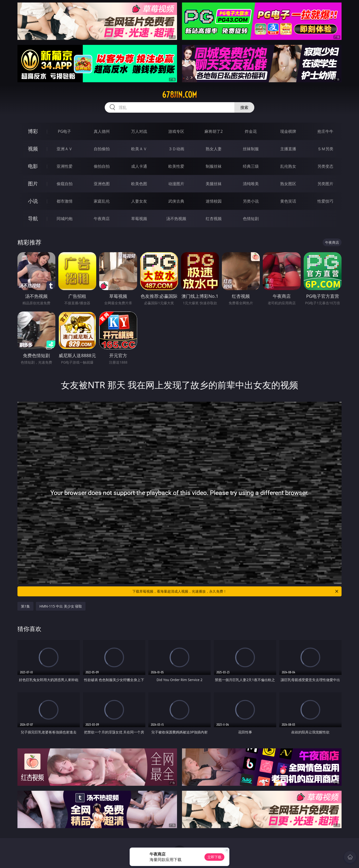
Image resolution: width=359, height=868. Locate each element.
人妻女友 (139, 201)
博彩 (33, 131)
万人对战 (139, 131)
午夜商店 (102, 219)
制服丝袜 (214, 166)
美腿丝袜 (214, 184)
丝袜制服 (251, 149)
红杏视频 (214, 219)
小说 (33, 201)
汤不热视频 (176, 219)
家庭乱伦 (102, 201)
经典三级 (251, 166)
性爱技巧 (325, 201)
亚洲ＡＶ (65, 149)
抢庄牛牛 (325, 131)
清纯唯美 (251, 184)
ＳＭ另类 (325, 149)
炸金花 (251, 131)
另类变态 (325, 166)
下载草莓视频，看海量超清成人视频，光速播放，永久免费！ (236, 591)
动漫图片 (176, 184)
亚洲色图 (102, 184)
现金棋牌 (288, 131)
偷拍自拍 (102, 166)
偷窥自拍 (65, 184)
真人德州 (102, 131)
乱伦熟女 (288, 166)
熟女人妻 (214, 149)
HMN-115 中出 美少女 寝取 (61, 606)
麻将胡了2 (214, 131)
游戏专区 (176, 131)
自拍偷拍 (102, 149)
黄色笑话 (288, 201)
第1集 (25, 606)
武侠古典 (176, 201)
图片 (33, 184)
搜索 (244, 107)
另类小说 (251, 201)
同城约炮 (65, 219)
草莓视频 (139, 219)
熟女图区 (288, 184)
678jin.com (179, 95)
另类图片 (325, 184)
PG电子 (64, 131)
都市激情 (65, 201)
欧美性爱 (176, 166)
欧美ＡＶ (139, 149)
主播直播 (288, 149)
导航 (33, 218)
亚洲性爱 (65, 166)
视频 (33, 149)
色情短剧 (251, 219)
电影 (33, 166)
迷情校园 (214, 201)
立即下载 (214, 857)
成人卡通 (139, 166)
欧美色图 (139, 184)
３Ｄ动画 (176, 149)
